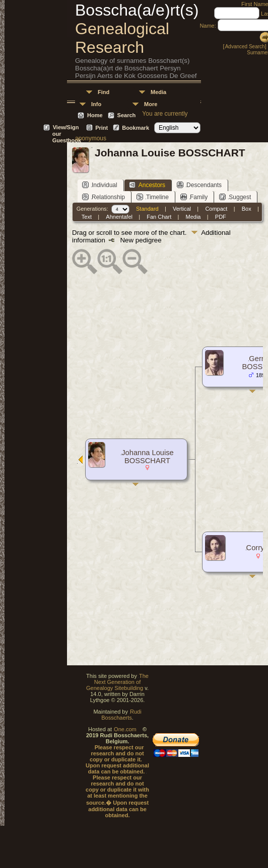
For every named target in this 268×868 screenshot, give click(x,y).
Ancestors (147, 185)
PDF (221, 217)
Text (87, 217)
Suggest (235, 197)
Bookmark (136, 128)
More (151, 104)
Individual (100, 185)
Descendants (199, 185)
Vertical (182, 209)
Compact (216, 209)
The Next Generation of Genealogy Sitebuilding (117, 682)
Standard (147, 209)
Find (104, 92)
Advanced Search (245, 47)
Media (158, 92)
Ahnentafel (119, 217)
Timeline (153, 197)
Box (247, 209)
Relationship (104, 197)
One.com (125, 729)
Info (96, 104)
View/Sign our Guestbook (67, 128)
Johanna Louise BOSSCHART (148, 457)
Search (127, 115)
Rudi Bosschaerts (121, 715)
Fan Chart (159, 217)
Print (102, 128)
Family (194, 197)
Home (95, 115)
